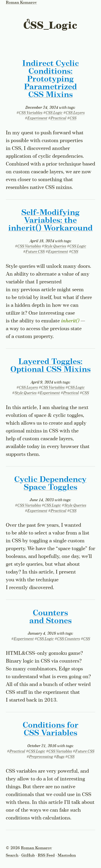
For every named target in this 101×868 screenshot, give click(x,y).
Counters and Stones (50, 617)
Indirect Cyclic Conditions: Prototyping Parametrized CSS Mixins (50, 79)
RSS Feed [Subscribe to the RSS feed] (46, 855)
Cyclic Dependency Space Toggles (50, 484)
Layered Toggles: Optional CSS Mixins (50, 366)
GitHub (28, 855)
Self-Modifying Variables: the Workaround (50, 221)
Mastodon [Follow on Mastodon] (67, 855)
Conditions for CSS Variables (50, 729)
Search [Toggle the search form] (12, 855)
